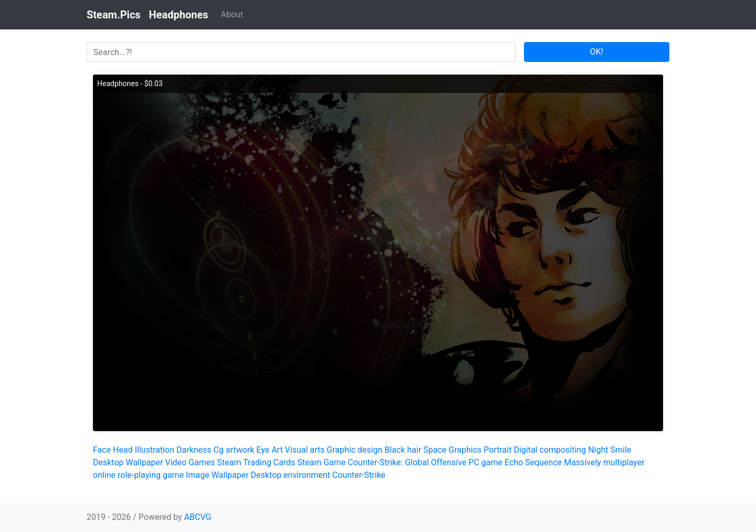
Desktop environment (291, 475)
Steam (309, 462)
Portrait (497, 450)
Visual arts (305, 450)
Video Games (190, 462)
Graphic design (354, 450)
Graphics (465, 450)
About (232, 14)
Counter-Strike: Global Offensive (407, 462)
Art (277, 450)
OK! (597, 52)
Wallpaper (230, 475)
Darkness (194, 450)
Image (198, 475)
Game (334, 462)
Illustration (155, 450)
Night (598, 450)
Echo (514, 462)
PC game (485, 462)
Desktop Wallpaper (128, 462)
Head (123, 450)
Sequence (543, 462)
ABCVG (198, 517)
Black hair (403, 450)
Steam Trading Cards (256, 462)
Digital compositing (550, 450)
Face (102, 450)
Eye (263, 450)
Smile (621, 450)
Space (435, 450)
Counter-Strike (359, 475)
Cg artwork (234, 450)
